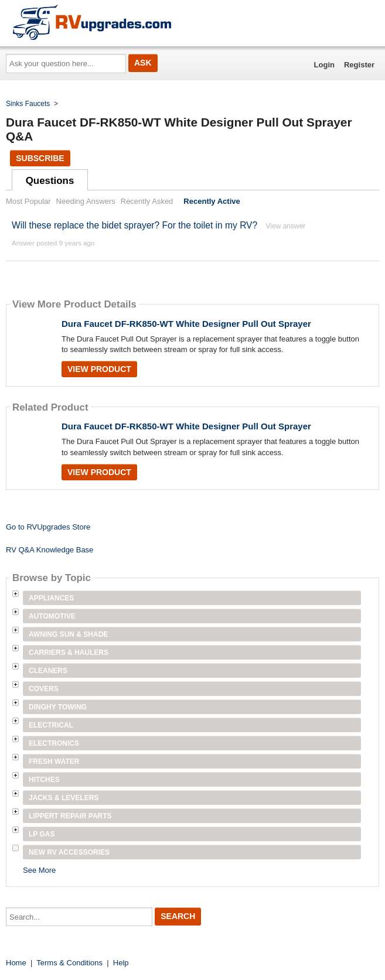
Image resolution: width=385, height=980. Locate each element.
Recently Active (212, 201)
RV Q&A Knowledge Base (50, 550)
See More (39, 870)
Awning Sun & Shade (68, 634)
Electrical (51, 725)
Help (121, 963)
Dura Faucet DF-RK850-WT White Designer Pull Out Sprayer (186, 324)
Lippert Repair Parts (70, 816)
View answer (286, 226)
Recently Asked (147, 201)
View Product (99, 369)
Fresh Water (54, 762)
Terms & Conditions (69, 963)
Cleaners (48, 671)
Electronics (54, 743)
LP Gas (42, 834)
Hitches (44, 780)
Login (324, 65)
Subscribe (40, 158)
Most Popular (28, 201)
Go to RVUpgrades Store (48, 527)
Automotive (52, 616)
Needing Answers (86, 201)
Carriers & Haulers (69, 653)
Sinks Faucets (28, 104)
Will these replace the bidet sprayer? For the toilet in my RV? (134, 225)
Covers (44, 689)
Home (16, 963)
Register (359, 65)
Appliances (51, 598)
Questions (50, 181)
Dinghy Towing (58, 707)
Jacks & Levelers (64, 798)
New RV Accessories (69, 852)
